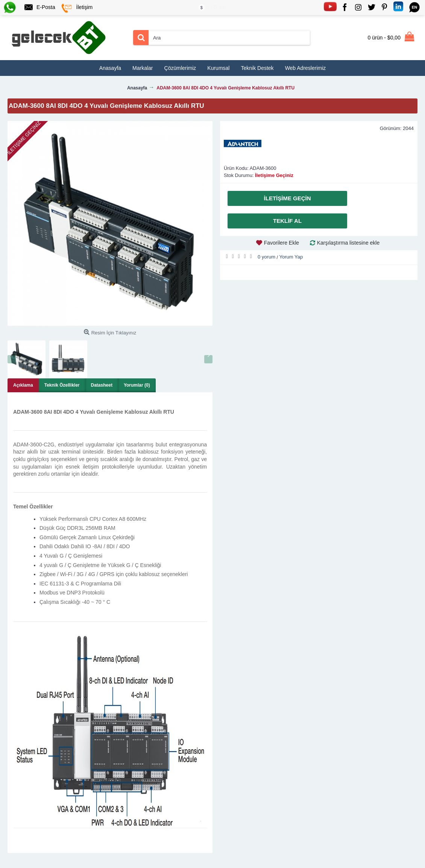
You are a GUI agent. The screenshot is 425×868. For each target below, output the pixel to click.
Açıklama (23, 385)
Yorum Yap (291, 257)
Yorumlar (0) (137, 385)
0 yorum (266, 257)
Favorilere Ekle (282, 243)
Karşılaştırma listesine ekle (348, 243)
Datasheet (102, 385)
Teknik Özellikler (62, 385)
